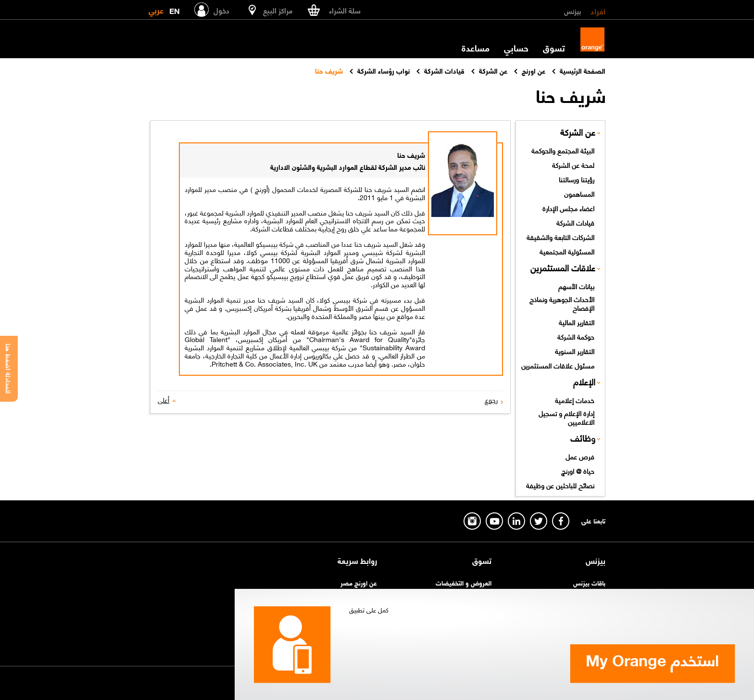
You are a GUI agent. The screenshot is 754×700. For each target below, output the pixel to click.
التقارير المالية (577, 322)
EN (175, 9)
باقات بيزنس (589, 582)
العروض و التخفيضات (464, 582)
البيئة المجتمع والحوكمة (563, 150)
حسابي (516, 48)
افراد (598, 11)
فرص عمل (580, 456)
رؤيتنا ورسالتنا (577, 179)
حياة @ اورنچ (578, 471)
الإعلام (584, 382)
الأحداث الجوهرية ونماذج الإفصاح (562, 303)
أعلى (163, 400)
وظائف (583, 438)
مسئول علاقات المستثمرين (558, 365)
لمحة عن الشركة (573, 165)
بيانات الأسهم (576, 286)
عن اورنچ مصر (359, 582)
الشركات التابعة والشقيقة (560, 237)
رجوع (491, 400)
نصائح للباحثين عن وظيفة (560, 485)
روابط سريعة (357, 560)
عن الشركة (578, 132)
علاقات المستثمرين (563, 268)
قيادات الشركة (575, 222)
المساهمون (579, 193)
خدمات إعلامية (575, 400)
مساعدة (476, 48)
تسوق (554, 48)
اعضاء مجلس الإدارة (568, 208)
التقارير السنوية (575, 351)
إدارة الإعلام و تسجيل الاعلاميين (566, 417)
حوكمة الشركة (576, 336)
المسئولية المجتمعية (567, 251)
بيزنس (572, 11)
